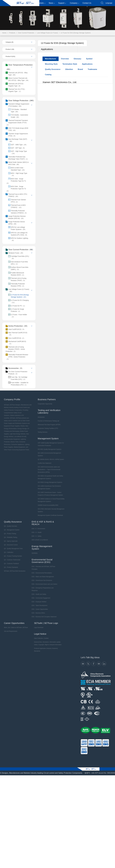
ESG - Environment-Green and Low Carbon (44, 584)
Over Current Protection (26, 33)
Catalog (48, 75)
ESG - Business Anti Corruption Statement (44, 617)
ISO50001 (35, 553)
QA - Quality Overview (10, 526)
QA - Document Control (11, 545)
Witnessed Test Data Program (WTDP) (49, 425)
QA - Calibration (9, 552)
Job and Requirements (11, 631)
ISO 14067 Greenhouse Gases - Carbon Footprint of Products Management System (50, 494)
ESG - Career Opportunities (40, 609)
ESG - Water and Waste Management (43, 577)
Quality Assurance (53, 69)
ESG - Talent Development (39, 605)
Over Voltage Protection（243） (20, 101)
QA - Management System (12, 530)
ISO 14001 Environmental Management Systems (49, 454)
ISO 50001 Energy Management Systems (50, 482)
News (52, 3)
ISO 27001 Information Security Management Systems (51, 510)
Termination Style (70, 64)
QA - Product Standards (11, 567)
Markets (41, 3)
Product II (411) (10, 56)
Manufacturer (51, 59)
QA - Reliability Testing (11, 537)
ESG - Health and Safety (39, 594)
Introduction (41, 417)
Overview (65, 59)
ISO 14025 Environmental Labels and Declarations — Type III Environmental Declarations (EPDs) (49, 470)
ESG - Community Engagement (41, 598)
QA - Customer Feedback (11, 564)
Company (74, 3)
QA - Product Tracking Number (13, 556)
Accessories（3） (14, 368)
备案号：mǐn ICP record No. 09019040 (100, 773)
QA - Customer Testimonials (12, 560)
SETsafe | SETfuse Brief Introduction (15, 571)
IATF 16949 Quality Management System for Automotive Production (51, 444)
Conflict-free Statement (45, 463)
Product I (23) (10, 49)
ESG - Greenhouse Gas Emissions (42, 580)
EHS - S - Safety (36, 536)
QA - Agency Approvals (11, 541)
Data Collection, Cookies (41, 638)
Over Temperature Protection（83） (19, 67)
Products (31, 3)
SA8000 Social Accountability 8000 (48, 505)
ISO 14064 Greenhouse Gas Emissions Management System (49, 487)
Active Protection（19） (17, 326)
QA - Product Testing (10, 534)
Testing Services (43, 432)
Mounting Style (51, 64)
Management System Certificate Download (50, 515)
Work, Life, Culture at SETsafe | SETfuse (16, 628)
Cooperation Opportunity (45, 404)
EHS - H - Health (37, 532)
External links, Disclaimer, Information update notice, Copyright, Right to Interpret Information (48, 643)
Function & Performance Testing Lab (48, 421)
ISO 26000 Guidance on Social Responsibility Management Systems (51, 500)
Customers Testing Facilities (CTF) (48, 428)
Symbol (89, 59)
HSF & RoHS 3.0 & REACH (40, 540)
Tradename (92, 69)
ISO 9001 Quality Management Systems (50, 449)
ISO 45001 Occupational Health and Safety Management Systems (50, 477)
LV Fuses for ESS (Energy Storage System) (76, 33)
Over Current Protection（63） (20, 250)
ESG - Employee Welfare (39, 602)
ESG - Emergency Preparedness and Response (43, 589)
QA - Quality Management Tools (13, 549)
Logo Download (39, 628)
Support (62, 3)
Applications (47, 49)
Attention (69, 69)
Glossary (77, 59)
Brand (80, 69)
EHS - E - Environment (38, 529)
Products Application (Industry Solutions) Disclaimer (46, 650)
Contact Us (87, 4)
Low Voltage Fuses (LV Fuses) (47, 33)
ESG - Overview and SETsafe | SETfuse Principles (43, 568)
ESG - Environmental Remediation (42, 573)
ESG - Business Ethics (38, 613)
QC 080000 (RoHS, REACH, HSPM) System (51, 459)
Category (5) (9, 42)
